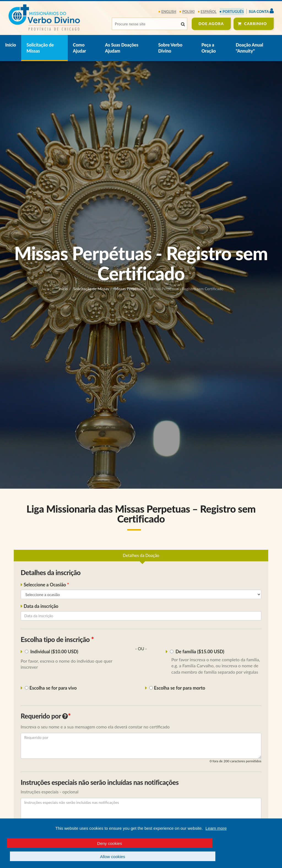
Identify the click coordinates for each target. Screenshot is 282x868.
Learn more (216, 842)
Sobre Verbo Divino (170, 48)
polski (189, 12)
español (209, 12)
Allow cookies (211, 857)
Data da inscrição (41, 606)
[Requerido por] (141, 746)
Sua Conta (261, 11)
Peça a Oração (208, 48)
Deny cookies (70, 857)
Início (11, 45)
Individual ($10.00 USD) (52, 652)
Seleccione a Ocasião (45, 585)
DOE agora (211, 24)
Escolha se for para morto (177, 688)
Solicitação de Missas (40, 48)
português (233, 12)
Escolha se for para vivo (50, 688)
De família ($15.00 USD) (198, 652)
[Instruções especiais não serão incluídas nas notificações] (141, 811)
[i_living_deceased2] (151, 688)
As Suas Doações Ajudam (122, 48)
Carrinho (256, 24)
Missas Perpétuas (129, 289)
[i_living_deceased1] (27, 688)
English (170, 12)
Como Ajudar (80, 48)
